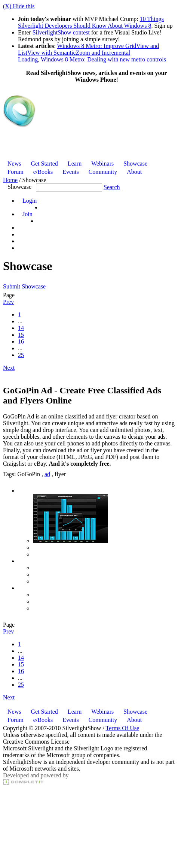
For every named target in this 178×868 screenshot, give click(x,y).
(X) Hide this (19, 6)
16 (21, 341)
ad (47, 474)
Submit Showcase (24, 286)
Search (112, 187)
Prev (8, 302)
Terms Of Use (123, 728)
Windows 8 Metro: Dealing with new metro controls (103, 59)
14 (21, 328)
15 (21, 335)
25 (21, 355)
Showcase (19, 187)
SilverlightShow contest (61, 32)
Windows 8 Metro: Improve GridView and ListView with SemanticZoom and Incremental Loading (88, 53)
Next (9, 368)
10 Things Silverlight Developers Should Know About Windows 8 (91, 22)
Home (10, 180)
